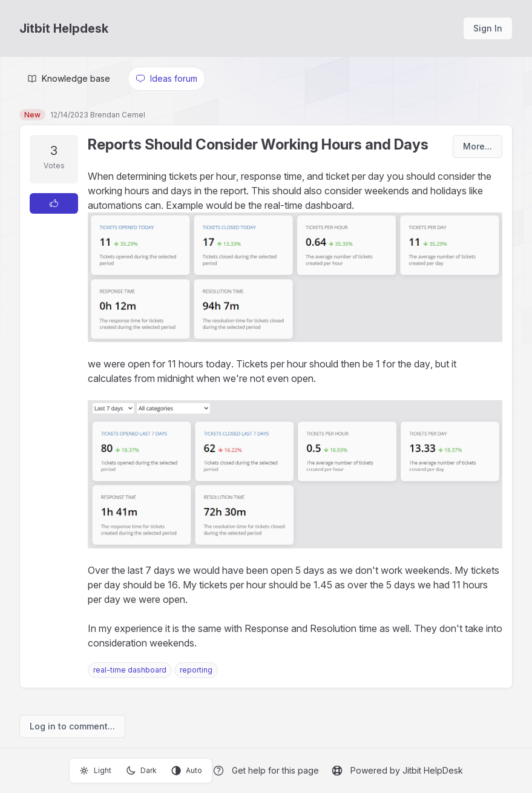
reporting (196, 670)
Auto (187, 771)
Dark (141, 771)
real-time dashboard (130, 670)
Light (95, 771)
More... (478, 146)
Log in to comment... (72, 726)
